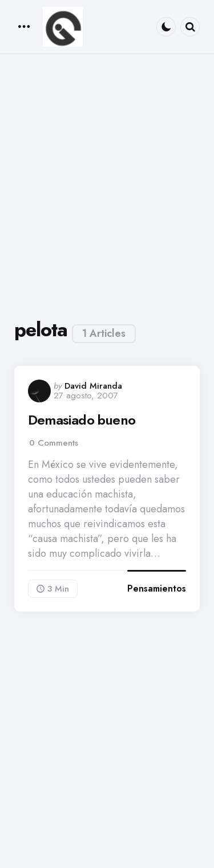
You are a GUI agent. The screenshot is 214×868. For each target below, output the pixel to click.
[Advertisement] (107, 184)
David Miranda (93, 386)
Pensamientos (157, 588)
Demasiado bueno (82, 420)
